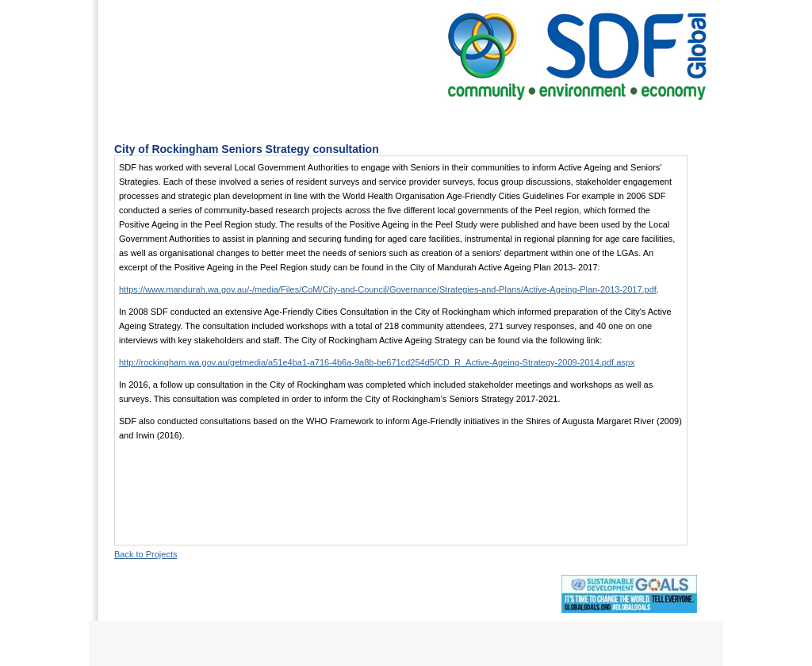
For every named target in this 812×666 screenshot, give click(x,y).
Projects (422, 119)
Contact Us (587, 119)
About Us (265, 119)
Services (345, 119)
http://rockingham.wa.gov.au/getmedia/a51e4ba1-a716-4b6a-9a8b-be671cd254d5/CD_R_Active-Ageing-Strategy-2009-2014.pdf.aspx (377, 362)
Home (193, 119)
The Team (502, 119)
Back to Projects (146, 554)
